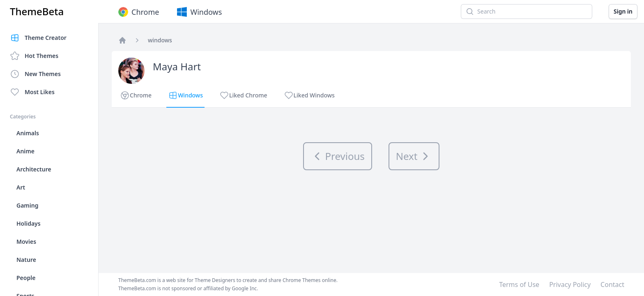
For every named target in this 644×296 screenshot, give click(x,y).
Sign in (623, 11)
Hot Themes (34, 56)
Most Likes (32, 92)
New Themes (35, 74)
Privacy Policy (570, 284)
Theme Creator (38, 38)
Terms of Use (519, 284)
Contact (612, 284)
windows (160, 40)
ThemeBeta (37, 12)
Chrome (138, 12)
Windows (199, 12)
